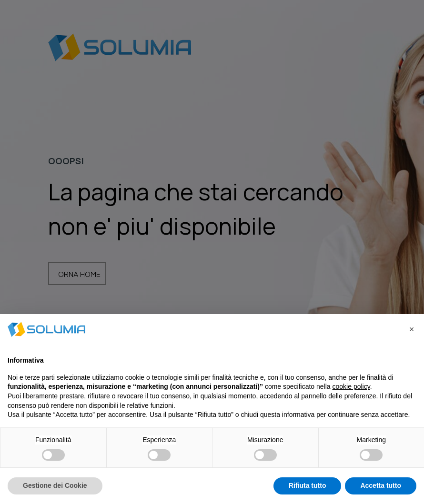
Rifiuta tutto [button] (308, 485)
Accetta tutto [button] (381, 485)
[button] (412, 329)
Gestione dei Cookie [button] (55, 485)
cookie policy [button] (351, 386)
